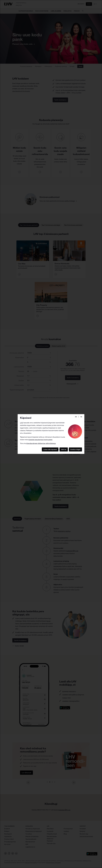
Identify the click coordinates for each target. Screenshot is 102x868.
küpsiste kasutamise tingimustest (40, 440)
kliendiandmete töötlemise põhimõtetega (41, 443)
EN (76, 417)
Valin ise (64, 449)
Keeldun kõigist (75, 449)
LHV (22, 423)
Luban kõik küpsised (50, 449)
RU (81, 417)
